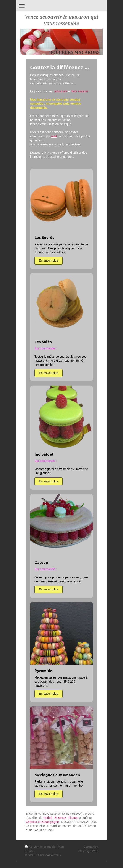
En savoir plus (49, 260)
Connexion (91, 846)
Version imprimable (40, 846)
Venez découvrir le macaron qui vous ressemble (61, 20)
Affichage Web (88, 851)
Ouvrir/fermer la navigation (61, 6)
